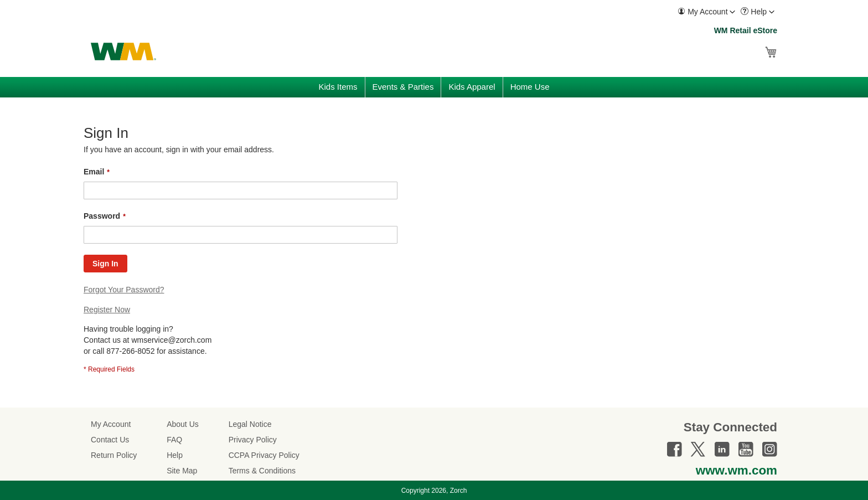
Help (175, 455)
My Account (111, 424)
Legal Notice (250, 424)
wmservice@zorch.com (171, 340)
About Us (183, 424)
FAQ (174, 440)
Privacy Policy (253, 440)
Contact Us (110, 440)
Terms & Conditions (262, 471)
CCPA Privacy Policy (264, 455)
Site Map (182, 471)
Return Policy (114, 455)
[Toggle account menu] (732, 12)
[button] (706, 12)
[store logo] (123, 51)
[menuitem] (706, 12)
